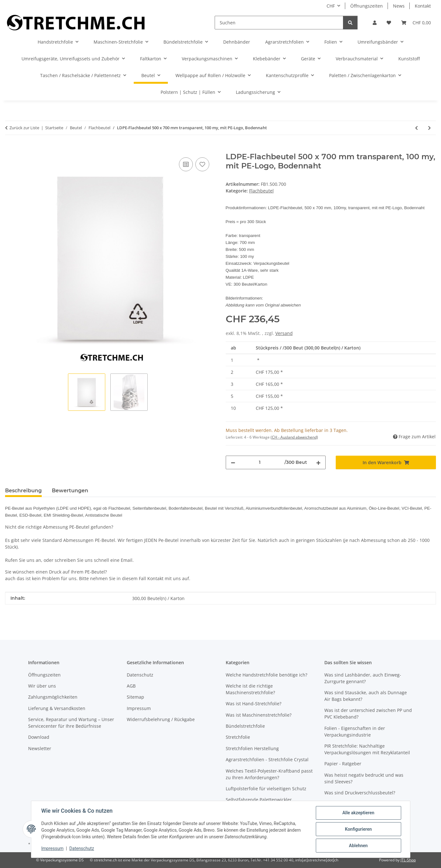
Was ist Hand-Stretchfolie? (254, 704)
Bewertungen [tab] (70, 491)
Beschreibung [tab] (23, 491)
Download (39, 737)
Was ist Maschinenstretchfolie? (259, 715)
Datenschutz (82, 848)
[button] (375, 23)
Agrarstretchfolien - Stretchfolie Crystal (267, 759)
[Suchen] (279, 23)
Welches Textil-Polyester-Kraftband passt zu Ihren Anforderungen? (269, 774)
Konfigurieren (358, 829)
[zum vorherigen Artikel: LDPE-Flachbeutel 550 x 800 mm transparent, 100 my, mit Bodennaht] (416, 128)
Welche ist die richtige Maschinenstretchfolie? (250, 689)
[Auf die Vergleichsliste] (186, 164)
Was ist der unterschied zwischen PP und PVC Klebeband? (368, 713)
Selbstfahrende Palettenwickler (259, 800)
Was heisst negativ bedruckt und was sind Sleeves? (364, 778)
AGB (131, 686)
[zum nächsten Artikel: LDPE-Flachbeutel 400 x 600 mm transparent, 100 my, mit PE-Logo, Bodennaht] (429, 128)
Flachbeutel (261, 191)
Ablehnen (358, 846)
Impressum (52, 848)
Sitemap (135, 697)
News (399, 6)
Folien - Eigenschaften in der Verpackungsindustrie (355, 731)
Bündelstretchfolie (245, 726)
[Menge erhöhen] (318, 462)
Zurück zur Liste (24, 128)
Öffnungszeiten (367, 6)
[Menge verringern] (233, 462)
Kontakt (423, 6)
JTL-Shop (408, 860)
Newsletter (40, 748)
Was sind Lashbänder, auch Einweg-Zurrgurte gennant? (363, 678)
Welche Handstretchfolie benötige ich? (266, 675)
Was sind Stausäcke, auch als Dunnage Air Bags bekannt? (366, 696)
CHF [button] (331, 6)
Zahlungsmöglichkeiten (53, 697)
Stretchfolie (238, 737)
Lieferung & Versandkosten (57, 708)
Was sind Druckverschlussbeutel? (360, 793)
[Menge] (260, 462)
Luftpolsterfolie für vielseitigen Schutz (266, 789)
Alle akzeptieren (358, 813)
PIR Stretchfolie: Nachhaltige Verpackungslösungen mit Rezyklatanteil (367, 749)
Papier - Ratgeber (343, 764)
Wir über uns (42, 686)
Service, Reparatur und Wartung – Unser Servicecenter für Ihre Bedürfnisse (71, 723)
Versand (284, 333)
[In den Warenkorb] (10, 149)
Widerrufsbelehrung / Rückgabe (161, 719)
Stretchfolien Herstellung (252, 748)
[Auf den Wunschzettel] (202, 164)
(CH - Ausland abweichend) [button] (294, 437)
